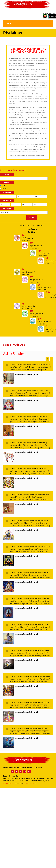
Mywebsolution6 (19, 783)
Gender (7, 182)
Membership (21, 767)
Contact (30, 767)
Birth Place (7, 208)
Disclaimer (38, 767)
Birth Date (7, 192)
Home (5, 767)
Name (7, 174)
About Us (12, 767)
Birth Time (7, 200)
